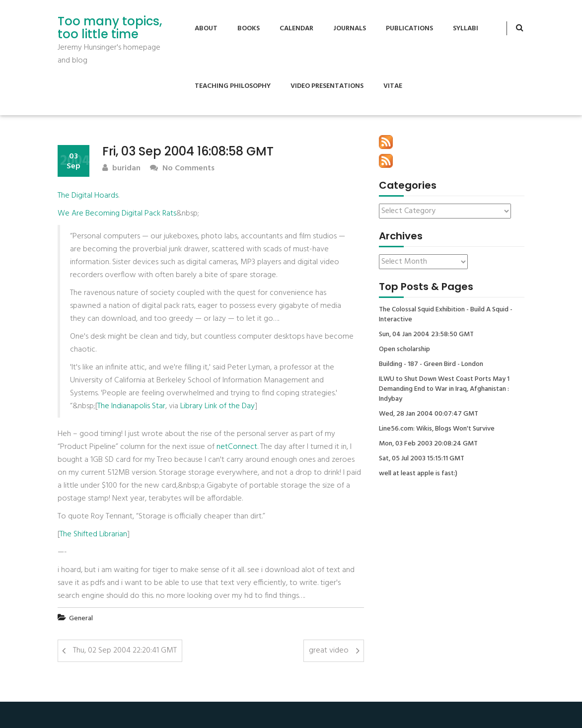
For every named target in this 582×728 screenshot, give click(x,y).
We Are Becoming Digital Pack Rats (117, 214)
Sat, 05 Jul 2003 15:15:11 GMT (422, 459)
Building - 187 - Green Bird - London (431, 364)
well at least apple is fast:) (418, 474)
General (81, 619)
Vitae (393, 86)
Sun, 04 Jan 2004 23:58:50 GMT (426, 335)
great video (329, 651)
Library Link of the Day (218, 406)
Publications (409, 29)
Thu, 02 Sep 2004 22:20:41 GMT (125, 651)
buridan (121, 169)
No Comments (182, 169)
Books (249, 29)
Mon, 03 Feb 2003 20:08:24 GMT (428, 444)
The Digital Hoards (88, 196)
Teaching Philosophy (233, 86)
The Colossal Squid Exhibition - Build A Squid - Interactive (446, 315)
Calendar (296, 29)
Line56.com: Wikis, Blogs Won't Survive (437, 429)
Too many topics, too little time (110, 28)
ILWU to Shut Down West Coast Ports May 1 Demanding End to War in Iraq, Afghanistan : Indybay (444, 389)
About (206, 29)
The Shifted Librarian (93, 534)
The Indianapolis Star (131, 406)
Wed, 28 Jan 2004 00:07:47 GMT (429, 414)
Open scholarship (404, 350)
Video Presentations (327, 86)
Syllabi (466, 29)
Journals (350, 29)
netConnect (237, 447)
